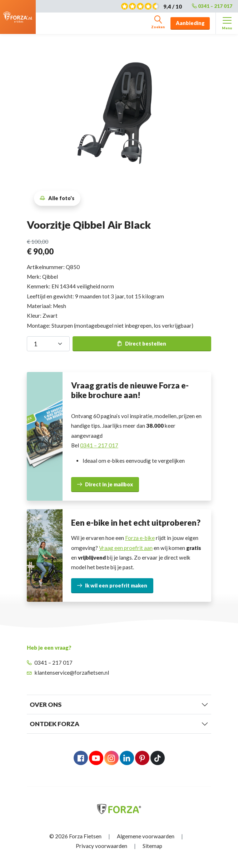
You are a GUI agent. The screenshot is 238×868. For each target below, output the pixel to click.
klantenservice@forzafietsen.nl (68, 673)
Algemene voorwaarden (146, 836)
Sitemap (152, 846)
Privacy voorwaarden (101, 846)
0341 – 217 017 (212, 6)
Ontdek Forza (54, 724)
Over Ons (46, 705)
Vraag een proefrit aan (126, 548)
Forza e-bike (140, 538)
